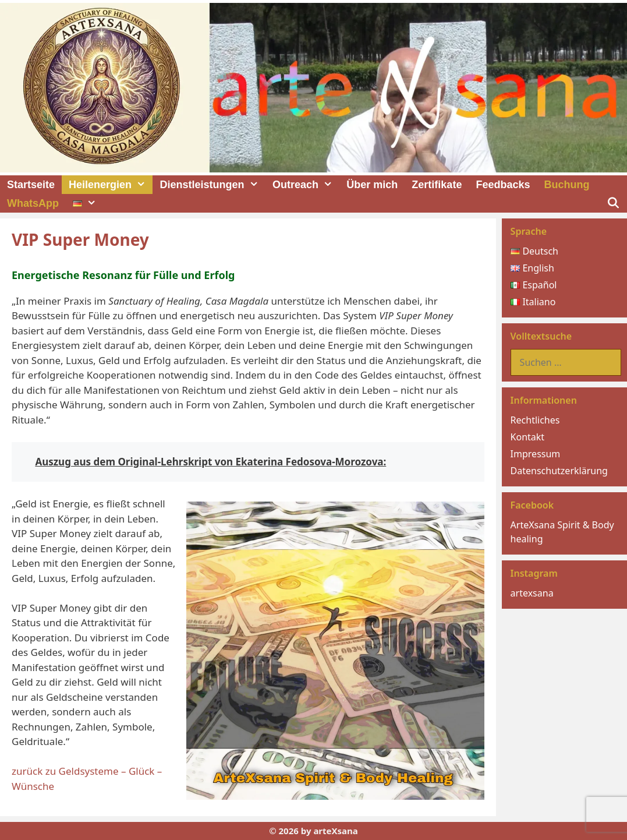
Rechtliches (535, 420)
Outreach (306, 185)
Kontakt (528, 437)
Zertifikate (437, 185)
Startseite (31, 185)
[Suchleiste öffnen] (613, 203)
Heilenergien (111, 185)
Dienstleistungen (212, 185)
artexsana (532, 593)
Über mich (372, 185)
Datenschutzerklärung (559, 471)
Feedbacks (503, 185)
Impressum (536, 454)
